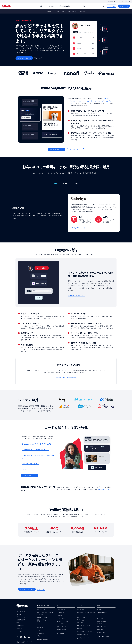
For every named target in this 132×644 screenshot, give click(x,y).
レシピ (24, 470)
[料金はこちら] (38, 58)
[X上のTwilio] (22, 637)
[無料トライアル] (124, 6)
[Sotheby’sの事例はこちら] (80, 228)
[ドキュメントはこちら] (75, 150)
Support (120, 1)
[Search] (104, 6)
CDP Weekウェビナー (30, 464)
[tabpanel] (66, 213)
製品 (42, 6)
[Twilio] (7, 6)
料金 (85, 6)
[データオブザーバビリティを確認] (66, 378)
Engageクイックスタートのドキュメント (38, 444)
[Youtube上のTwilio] (29, 637)
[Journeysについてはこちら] (76, 296)
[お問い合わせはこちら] (24, 58)
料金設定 (82, 11)
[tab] (55, 184)
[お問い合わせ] (111, 6)
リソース (77, 6)
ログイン (127, 1)
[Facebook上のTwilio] (18, 637)
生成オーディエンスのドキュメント (35, 450)
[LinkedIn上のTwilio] (26, 637)
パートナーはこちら (103, 490)
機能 (63, 11)
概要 (58, 11)
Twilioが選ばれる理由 (65, 6)
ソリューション (51, 6)
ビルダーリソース (73, 11)
